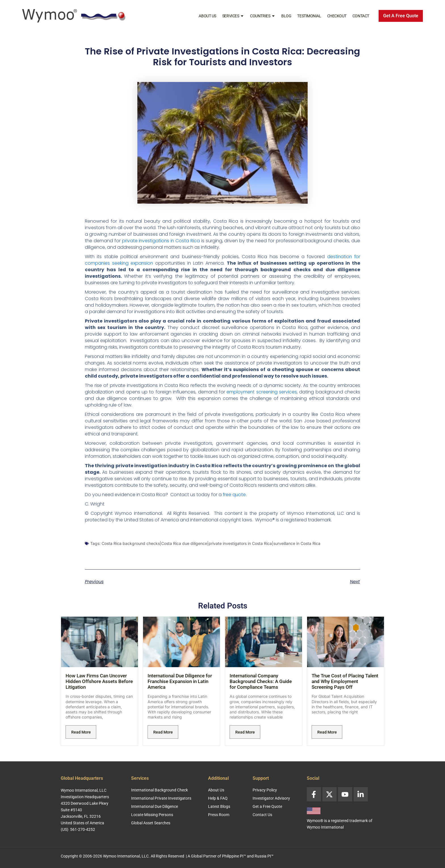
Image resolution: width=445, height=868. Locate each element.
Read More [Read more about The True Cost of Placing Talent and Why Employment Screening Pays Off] (327, 732)
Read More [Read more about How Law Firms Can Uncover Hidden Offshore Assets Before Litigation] (81, 732)
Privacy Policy (265, 790)
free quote (235, 495)
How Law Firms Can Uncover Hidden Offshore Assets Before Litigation (99, 681)
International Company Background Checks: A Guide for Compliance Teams (261, 681)
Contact (361, 16)
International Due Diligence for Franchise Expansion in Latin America (180, 681)
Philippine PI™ (234, 856)
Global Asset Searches (151, 823)
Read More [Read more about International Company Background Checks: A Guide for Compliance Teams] (245, 732)
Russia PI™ (264, 856)
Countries (263, 16)
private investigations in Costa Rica (161, 241)
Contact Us (262, 815)
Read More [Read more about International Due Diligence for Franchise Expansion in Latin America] (163, 732)
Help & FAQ (218, 798)
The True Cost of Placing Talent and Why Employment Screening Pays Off (345, 681)
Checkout (337, 16)
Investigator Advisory (271, 798)
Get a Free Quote (267, 806)
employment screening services (261, 392)
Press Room (219, 815)
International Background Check (159, 790)
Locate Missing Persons (152, 815)
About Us (207, 16)
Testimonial (309, 16)
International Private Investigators (161, 798)
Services (233, 16)
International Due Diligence (155, 806)
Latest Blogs (219, 806)
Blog (286, 16)
